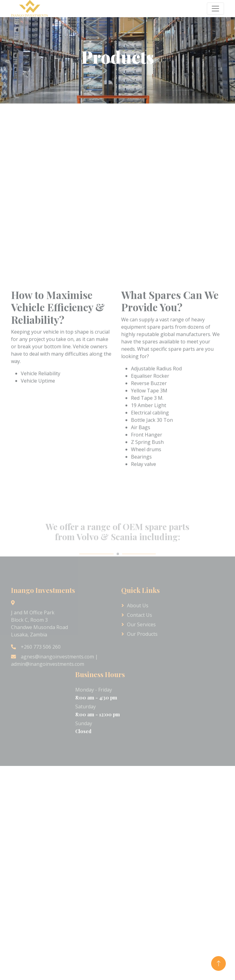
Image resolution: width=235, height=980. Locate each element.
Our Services (141, 624)
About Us (138, 605)
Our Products (142, 634)
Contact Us (140, 615)
